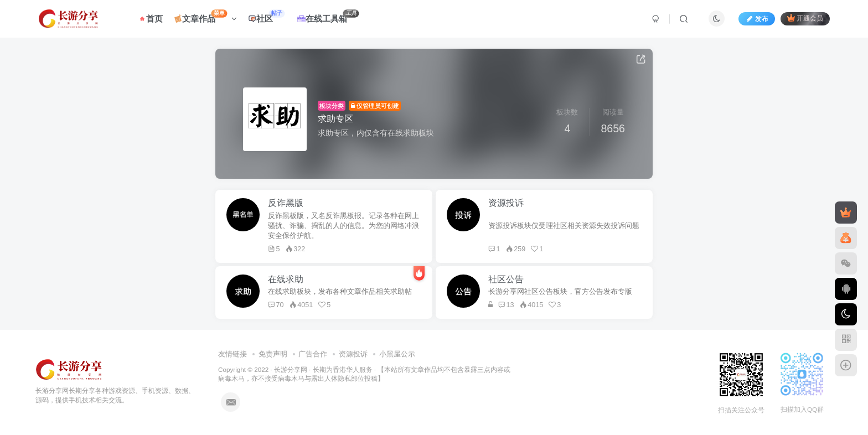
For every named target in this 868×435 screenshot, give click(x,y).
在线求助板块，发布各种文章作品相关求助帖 (340, 292)
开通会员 (805, 18)
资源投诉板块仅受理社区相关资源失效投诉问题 (564, 226)
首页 (150, 19)
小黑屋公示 (397, 354)
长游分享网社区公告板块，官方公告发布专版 (560, 292)
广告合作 (313, 354)
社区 (266, 16)
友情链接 (232, 354)
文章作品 (206, 16)
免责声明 (273, 354)
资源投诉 (353, 354)
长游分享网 (291, 369)
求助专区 (335, 119)
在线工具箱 (328, 16)
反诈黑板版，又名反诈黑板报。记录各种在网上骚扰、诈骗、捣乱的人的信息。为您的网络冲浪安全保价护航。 (343, 226)
